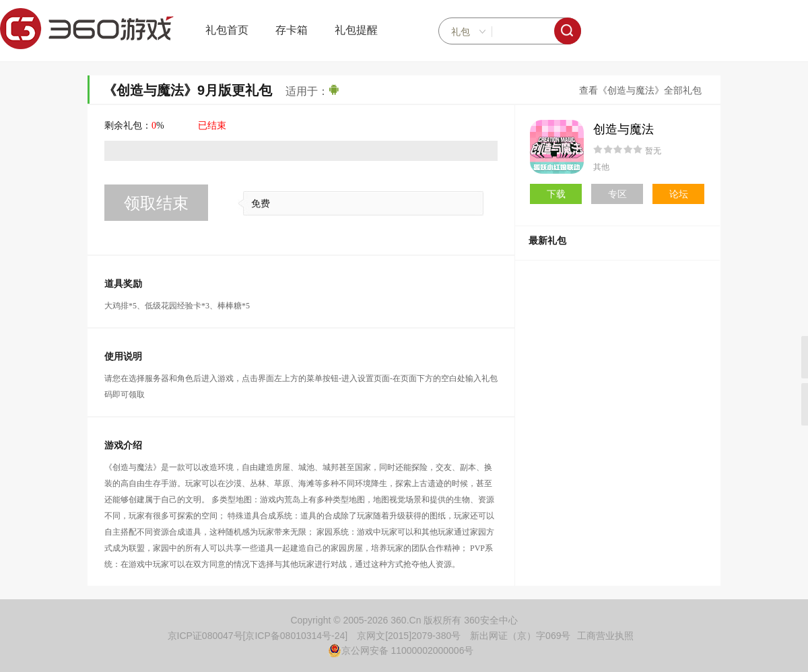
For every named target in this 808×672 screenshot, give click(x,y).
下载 (556, 194)
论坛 (679, 194)
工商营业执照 (605, 636)
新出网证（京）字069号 (520, 636)
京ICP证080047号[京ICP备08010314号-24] (258, 636)
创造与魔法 (624, 129)
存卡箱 (292, 30)
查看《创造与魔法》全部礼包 (640, 91)
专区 (617, 194)
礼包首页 (227, 30)
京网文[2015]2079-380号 (409, 636)
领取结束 (156, 203)
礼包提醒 (356, 30)
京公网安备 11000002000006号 (401, 650)
